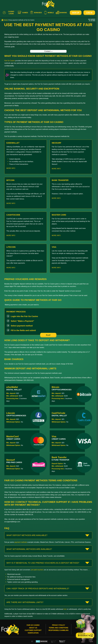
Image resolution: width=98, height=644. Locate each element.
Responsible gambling (58, 630)
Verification (33, 633)
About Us (33, 628)
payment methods (21, 542)
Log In (89, 13)
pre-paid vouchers (37, 570)
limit (65, 609)
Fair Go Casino (10, 61)
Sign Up (76, 13)
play (48, 335)
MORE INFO (11, 168)
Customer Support (33, 630)
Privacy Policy (59, 625)
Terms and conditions (59, 628)
